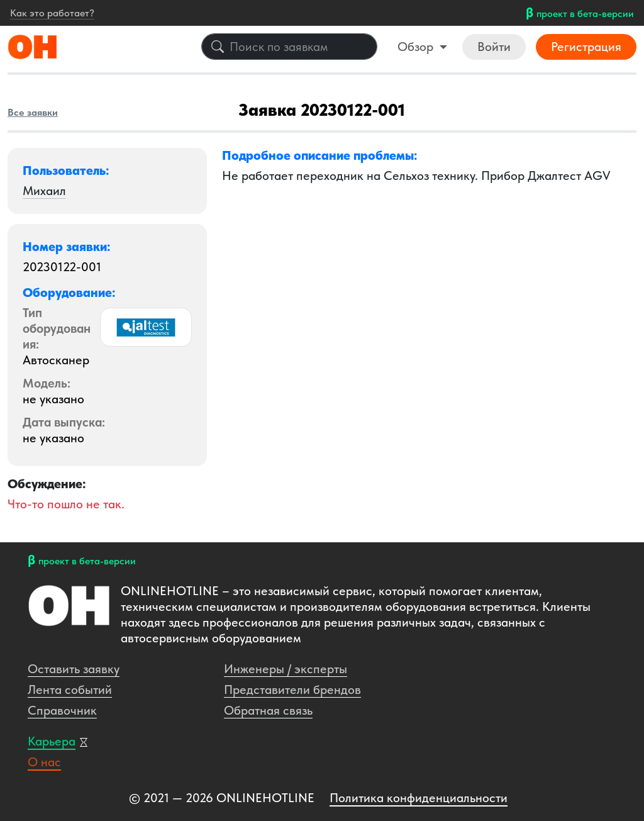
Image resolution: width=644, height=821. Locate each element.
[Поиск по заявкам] (289, 47)
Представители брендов (292, 690)
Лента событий (70, 690)
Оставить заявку (74, 669)
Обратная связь (268, 710)
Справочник (62, 710)
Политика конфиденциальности (419, 798)
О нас (44, 762)
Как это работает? (52, 13)
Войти (494, 47)
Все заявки (33, 112)
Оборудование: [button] (69, 293)
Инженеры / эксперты (286, 669)
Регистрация (586, 47)
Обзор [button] (417, 47)
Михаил (44, 191)
